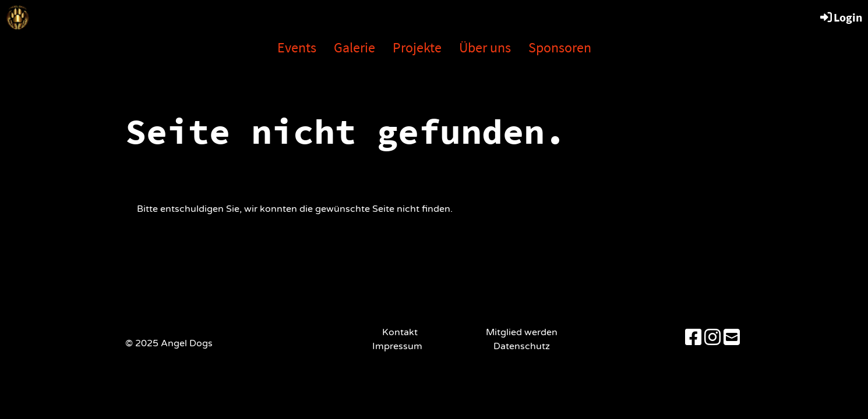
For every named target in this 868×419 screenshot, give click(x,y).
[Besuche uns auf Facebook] (693, 338)
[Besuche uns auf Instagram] (712, 338)
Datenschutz (522, 346)
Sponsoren (560, 47)
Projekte (417, 47)
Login (840, 17)
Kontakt (400, 332)
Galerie (354, 47)
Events (297, 47)
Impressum (400, 346)
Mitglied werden (522, 332)
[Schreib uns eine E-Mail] (732, 338)
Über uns (485, 47)
